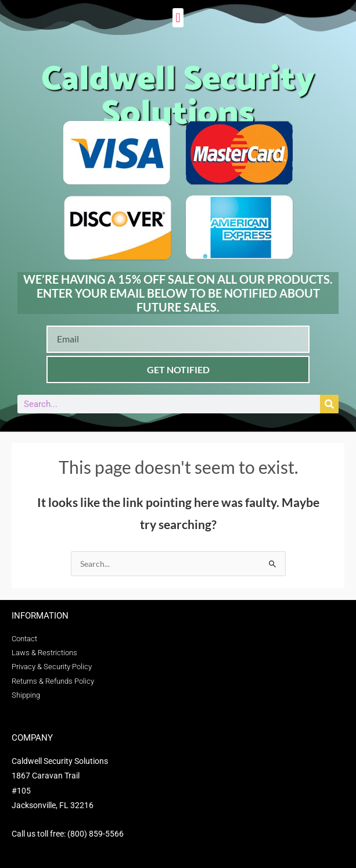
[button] (178, 18)
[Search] (329, 404)
